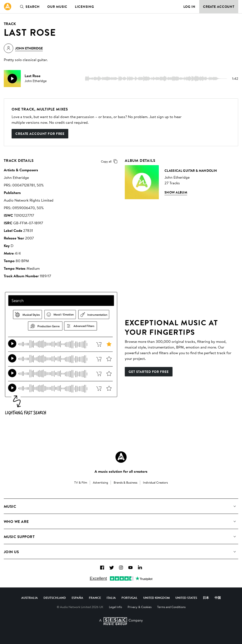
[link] (8, 7)
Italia (111, 598)
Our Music (57, 7)
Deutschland (55, 598)
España (77, 598)
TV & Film (81, 482)
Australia (30, 598)
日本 (206, 598)
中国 (218, 598)
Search (29, 7)
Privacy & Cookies (140, 607)
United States (186, 598)
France (95, 598)
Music (10, 506)
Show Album (176, 192)
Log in (189, 7)
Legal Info (115, 607)
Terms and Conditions (171, 607)
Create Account (219, 7)
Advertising (100, 482)
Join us (11, 552)
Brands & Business (125, 482)
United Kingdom (156, 598)
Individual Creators (155, 482)
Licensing (84, 7)
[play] (12, 79)
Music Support (19, 537)
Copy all (110, 161)
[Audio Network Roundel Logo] (121, 457)
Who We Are (16, 521)
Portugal (130, 598)
